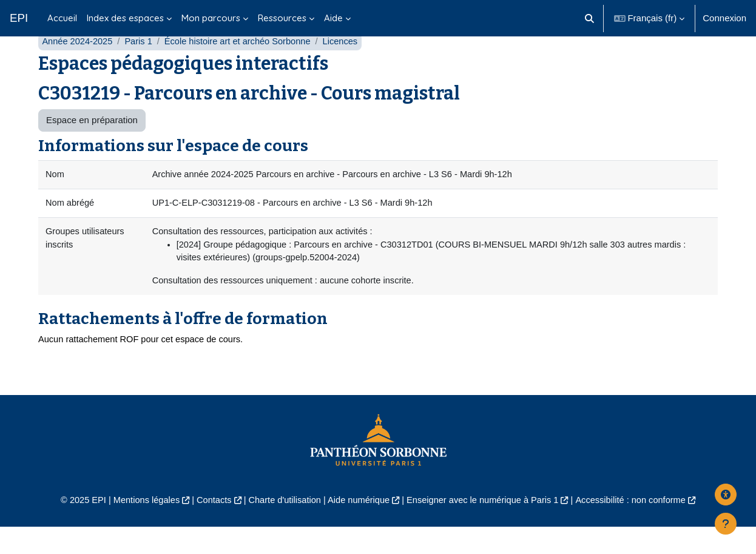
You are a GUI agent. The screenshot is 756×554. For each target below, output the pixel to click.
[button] (589, 18)
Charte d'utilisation (282, 527)
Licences (348, 65)
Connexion (724, 18)
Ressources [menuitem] (282, 18)
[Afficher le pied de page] (726, 524)
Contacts (209, 527)
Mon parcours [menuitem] (211, 18)
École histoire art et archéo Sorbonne (243, 65)
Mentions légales (139, 527)
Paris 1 (141, 65)
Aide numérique (358, 527)
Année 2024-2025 (78, 65)
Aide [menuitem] (333, 18)
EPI (19, 18)
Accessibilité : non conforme (639, 527)
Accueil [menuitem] (62, 18)
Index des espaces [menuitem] (125, 18)
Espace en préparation (92, 144)
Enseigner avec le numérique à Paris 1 (486, 527)
